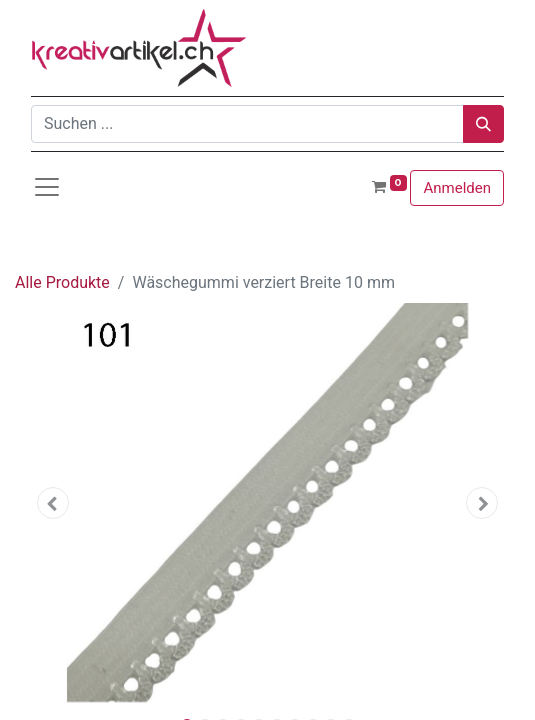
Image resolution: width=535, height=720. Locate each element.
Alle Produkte (62, 282)
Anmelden (457, 188)
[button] (53, 503)
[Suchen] (483, 124)
